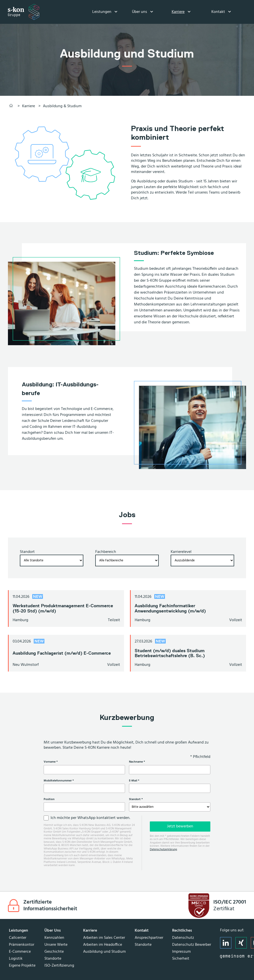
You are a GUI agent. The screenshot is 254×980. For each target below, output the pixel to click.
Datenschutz (183, 938)
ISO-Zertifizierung (59, 966)
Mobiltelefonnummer (65, 781)
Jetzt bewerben (180, 826)
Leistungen (102, 12)
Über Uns (53, 930)
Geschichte (54, 952)
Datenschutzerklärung (163, 849)
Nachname (144, 762)
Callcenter (18, 938)
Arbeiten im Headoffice (103, 945)
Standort (27, 552)
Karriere (178, 12)
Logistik (16, 959)
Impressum (181, 952)
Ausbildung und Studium (104, 952)
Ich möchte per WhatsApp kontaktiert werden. (90, 818)
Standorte (53, 959)
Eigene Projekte (22, 966)
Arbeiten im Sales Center (104, 938)
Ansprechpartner (149, 938)
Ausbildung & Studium (62, 106)
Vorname (57, 762)
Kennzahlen (54, 938)
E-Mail (141, 781)
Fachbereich (106, 552)
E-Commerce (20, 952)
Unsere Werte (56, 945)
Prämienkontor (22, 945)
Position (49, 799)
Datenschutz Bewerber (192, 945)
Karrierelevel (181, 552)
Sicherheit (181, 959)
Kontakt (218, 12)
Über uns (140, 12)
